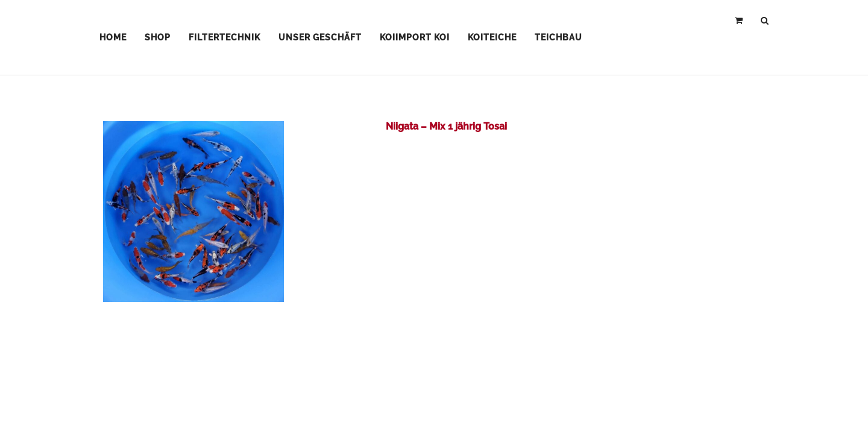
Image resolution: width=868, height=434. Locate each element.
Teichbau (558, 37)
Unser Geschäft (320, 37)
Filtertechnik (225, 37)
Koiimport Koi (415, 37)
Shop (158, 37)
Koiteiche (492, 37)
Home (113, 37)
